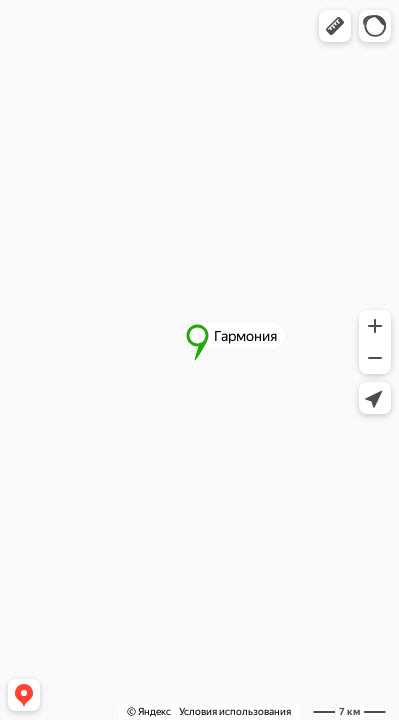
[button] (335, 26)
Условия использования (235, 711)
